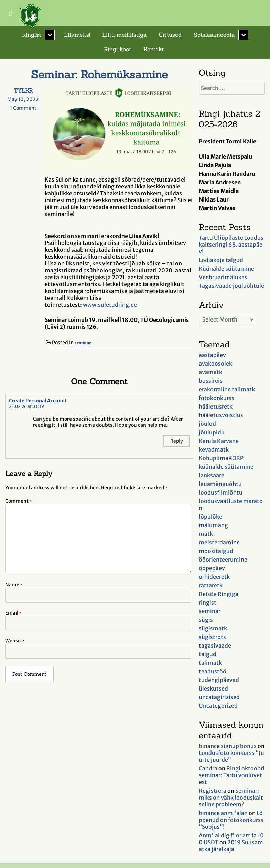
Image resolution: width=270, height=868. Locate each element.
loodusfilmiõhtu (221, 492)
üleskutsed (213, 688)
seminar (83, 343)
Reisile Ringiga (219, 594)
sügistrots (212, 637)
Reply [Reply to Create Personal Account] (176, 441)
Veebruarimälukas (223, 277)
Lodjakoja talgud (221, 260)
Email (13, 613)
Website (15, 641)
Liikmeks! (77, 35)
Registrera (213, 791)
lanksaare (212, 475)
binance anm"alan (223, 813)
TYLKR (23, 90)
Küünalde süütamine (226, 269)
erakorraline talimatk (227, 389)
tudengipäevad (219, 680)
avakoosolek (215, 364)
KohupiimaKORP (221, 458)
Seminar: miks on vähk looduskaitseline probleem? (231, 798)
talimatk (210, 663)
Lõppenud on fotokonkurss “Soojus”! (231, 820)
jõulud (207, 424)
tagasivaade (215, 645)
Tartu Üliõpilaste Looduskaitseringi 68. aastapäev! (231, 245)
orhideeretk (214, 577)
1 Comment (26, 108)
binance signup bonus (228, 746)
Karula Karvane (219, 441)
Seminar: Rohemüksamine (99, 74)
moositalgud (216, 551)
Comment (18, 501)
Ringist (31, 35)
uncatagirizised (219, 697)
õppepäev (212, 568)
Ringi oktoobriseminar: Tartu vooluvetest (232, 775)
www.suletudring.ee (110, 305)
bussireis (211, 381)
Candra (208, 768)
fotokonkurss (217, 398)
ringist (208, 603)
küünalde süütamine (226, 467)
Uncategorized (218, 706)
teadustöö (213, 671)
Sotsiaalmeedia (214, 35)
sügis (206, 620)
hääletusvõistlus (221, 415)
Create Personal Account (38, 401)
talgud (208, 654)
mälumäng (213, 525)
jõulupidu (212, 432)
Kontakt (154, 49)
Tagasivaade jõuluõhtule (231, 286)
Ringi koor (118, 49)
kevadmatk (214, 449)
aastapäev (212, 355)
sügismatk (213, 628)
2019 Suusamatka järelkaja (231, 846)
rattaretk (211, 585)
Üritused (170, 35)
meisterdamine (219, 542)
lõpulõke (210, 517)
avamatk (210, 372)
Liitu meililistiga (124, 35)
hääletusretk (216, 406)
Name (14, 585)
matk (206, 534)
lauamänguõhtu (220, 484)
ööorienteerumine (223, 560)
